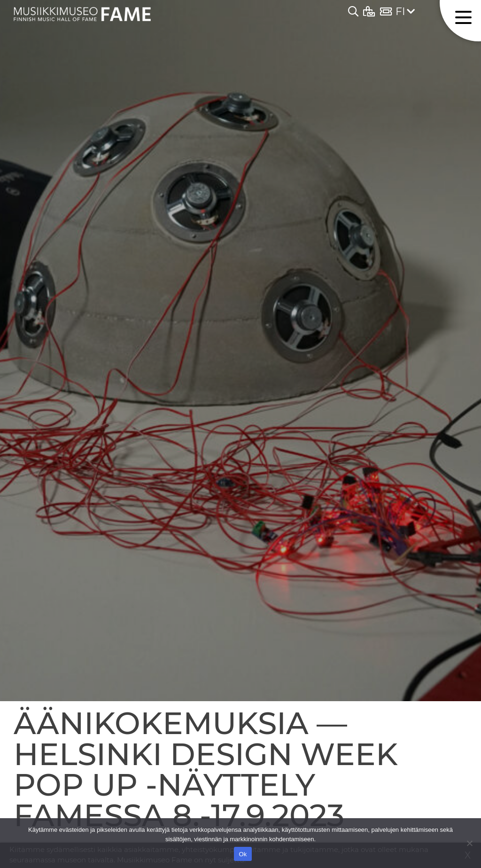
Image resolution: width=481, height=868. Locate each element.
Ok (243, 854)
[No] (469, 843)
